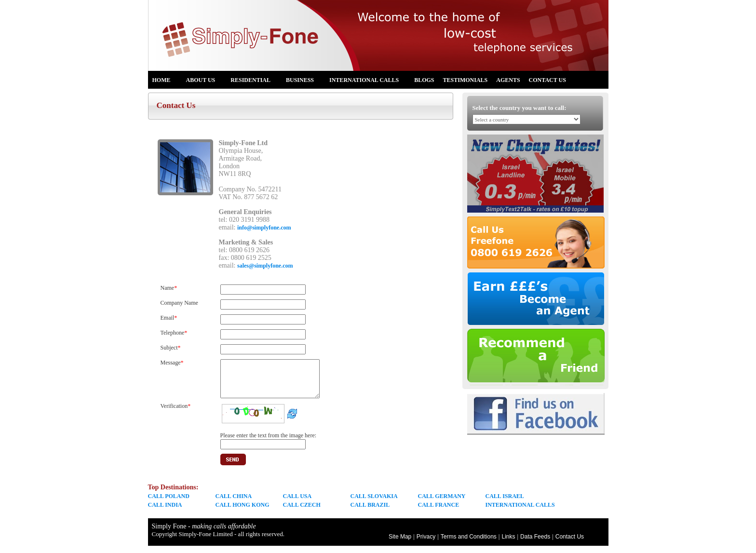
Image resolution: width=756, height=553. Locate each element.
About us (205, 81)
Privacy (426, 544)
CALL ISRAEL (505, 503)
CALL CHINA (234, 503)
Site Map (400, 544)
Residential (254, 81)
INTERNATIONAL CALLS (520, 512)
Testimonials (466, 80)
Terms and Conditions (469, 544)
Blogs (424, 80)
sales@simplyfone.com (265, 266)
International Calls (368, 81)
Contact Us (547, 80)
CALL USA (297, 503)
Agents (508, 80)
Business (304, 81)
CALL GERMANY (442, 503)
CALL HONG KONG (243, 512)
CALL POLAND (169, 503)
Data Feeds (535, 544)
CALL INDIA (165, 512)
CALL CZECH (302, 512)
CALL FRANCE (439, 512)
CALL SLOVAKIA (374, 503)
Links (508, 544)
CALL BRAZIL (370, 512)
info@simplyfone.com (264, 228)
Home (165, 81)
